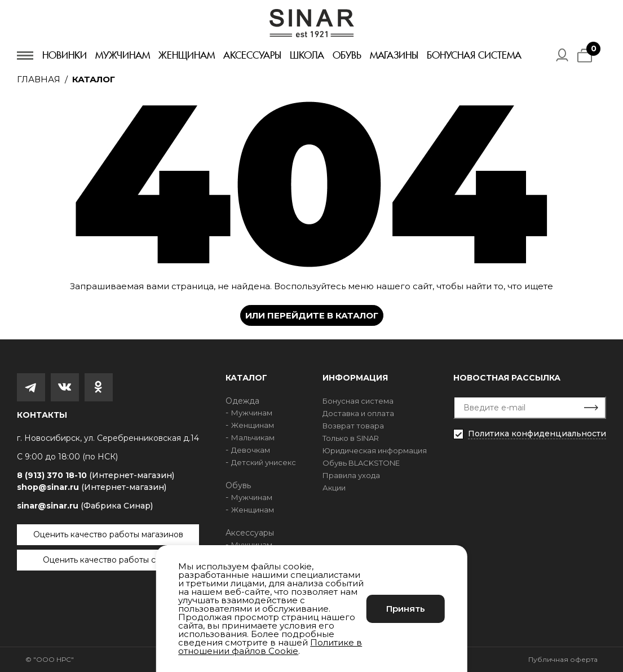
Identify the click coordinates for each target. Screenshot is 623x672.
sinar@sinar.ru (85, 506)
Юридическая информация (375, 450)
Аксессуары (252, 55)
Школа (307, 55)
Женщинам (187, 55)
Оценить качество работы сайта (108, 560)
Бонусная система (474, 55)
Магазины (394, 55)
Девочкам (251, 450)
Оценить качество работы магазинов (108, 534)
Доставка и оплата (358, 413)
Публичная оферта (563, 659)
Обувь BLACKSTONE (361, 463)
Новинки (65, 55)
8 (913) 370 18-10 (96, 476)
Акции (334, 488)
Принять (406, 609)
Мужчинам (123, 55)
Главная (39, 79)
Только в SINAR (351, 438)
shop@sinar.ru (92, 487)
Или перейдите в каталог (312, 315)
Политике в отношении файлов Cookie (270, 647)
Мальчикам (253, 437)
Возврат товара (353, 426)
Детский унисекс (264, 462)
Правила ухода (351, 475)
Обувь (347, 55)
